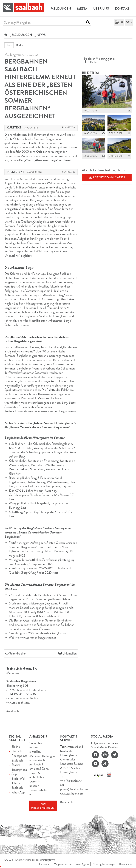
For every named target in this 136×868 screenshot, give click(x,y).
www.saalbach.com (18, 703)
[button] (119, 22)
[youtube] (95, 764)
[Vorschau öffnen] (107, 91)
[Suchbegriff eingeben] (47, 23)
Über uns (101, 9)
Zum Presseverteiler (43, 806)
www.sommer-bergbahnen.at (59, 411)
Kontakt (122, 9)
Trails (50, 308)
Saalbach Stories (17, 763)
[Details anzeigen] (130, 111)
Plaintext (69, 128)
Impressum (45, 864)
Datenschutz (125, 864)
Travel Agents (82, 864)
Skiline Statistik (17, 749)
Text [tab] (9, 45)
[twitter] (115, 755)
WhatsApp (18, 792)
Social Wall (18, 779)
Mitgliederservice (63, 864)
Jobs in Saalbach (17, 785)
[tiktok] (105, 764)
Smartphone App (19, 772)
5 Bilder (93, 62)
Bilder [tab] (20, 45)
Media (82, 9)
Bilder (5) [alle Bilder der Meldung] (91, 73)
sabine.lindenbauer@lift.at (23, 698)
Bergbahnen (24, 312)
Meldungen (61, 9)
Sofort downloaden (107, 177)
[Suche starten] (88, 22)
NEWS (41, 35)
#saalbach (13, 711)
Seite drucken (18, 653)
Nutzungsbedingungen (104, 864)
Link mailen (70, 653)
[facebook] (95, 755)
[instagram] (105, 755)
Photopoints (19, 756)
